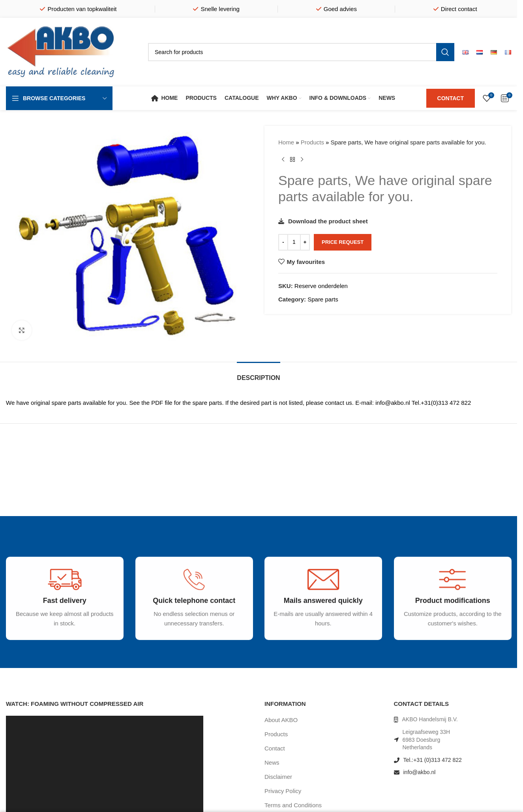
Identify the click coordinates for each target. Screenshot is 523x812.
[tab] (258, 374)
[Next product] (302, 160)
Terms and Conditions (293, 805)
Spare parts (323, 299)
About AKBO (281, 720)
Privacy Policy (283, 791)
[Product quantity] (294, 242)
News (272, 762)
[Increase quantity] (305, 242)
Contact (275, 748)
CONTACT (451, 98)
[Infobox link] (58, 610)
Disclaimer (278, 777)
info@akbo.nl (420, 772)
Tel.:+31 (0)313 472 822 (433, 760)
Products (312, 142)
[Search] (301, 52)
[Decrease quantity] (283, 242)
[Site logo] (61, 51)
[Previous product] (283, 160)
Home (286, 142)
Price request (343, 242)
